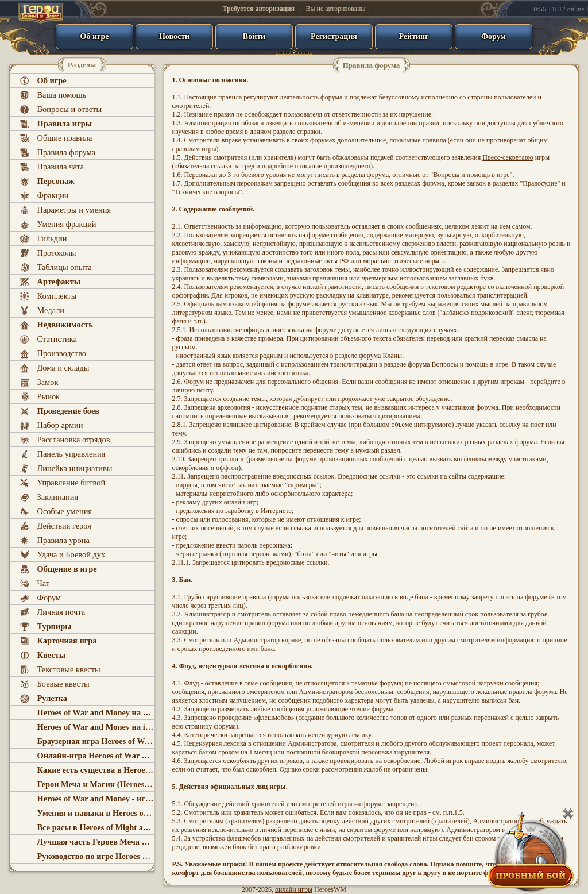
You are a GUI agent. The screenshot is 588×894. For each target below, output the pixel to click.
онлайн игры (294, 889)
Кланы (392, 356)
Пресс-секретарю (508, 157)
